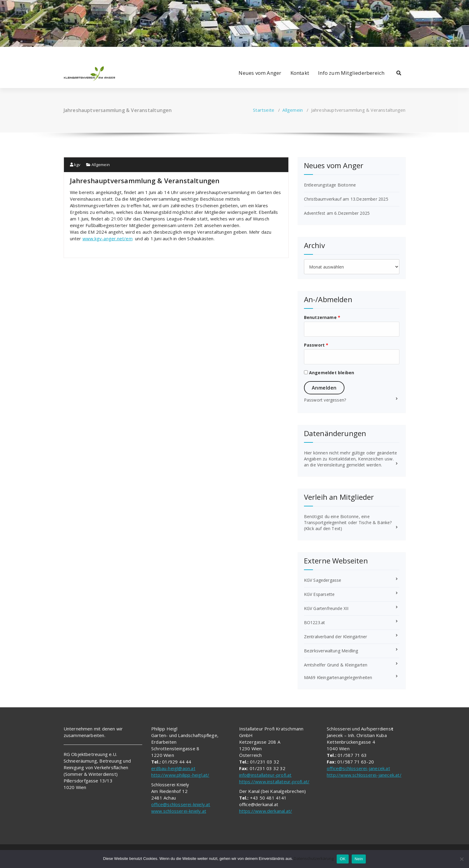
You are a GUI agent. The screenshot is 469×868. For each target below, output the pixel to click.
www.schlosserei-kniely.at (179, 811)
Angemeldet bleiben (329, 373)
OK (343, 859)
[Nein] (461, 859)
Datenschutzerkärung (314, 858)
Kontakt (300, 73)
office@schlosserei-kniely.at (181, 804)
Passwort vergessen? (325, 400)
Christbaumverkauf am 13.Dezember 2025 (346, 199)
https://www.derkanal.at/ (266, 811)
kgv (75, 165)
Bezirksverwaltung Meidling (331, 651)
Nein (359, 859)
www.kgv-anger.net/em (108, 238)
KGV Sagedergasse (323, 580)
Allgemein (293, 110)
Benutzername (322, 317)
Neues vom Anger (260, 73)
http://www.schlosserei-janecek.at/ (364, 775)
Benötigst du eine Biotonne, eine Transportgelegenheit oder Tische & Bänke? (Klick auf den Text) (348, 522)
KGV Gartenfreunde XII (326, 608)
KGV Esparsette (319, 594)
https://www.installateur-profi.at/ (274, 782)
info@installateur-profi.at (265, 775)
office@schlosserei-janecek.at (358, 768)
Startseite (264, 110)
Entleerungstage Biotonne (330, 185)
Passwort (316, 345)
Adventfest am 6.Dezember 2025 (337, 213)
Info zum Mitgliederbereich (351, 73)
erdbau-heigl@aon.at (173, 768)
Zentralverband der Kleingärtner (336, 637)
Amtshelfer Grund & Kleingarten (336, 665)
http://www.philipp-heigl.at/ (180, 775)
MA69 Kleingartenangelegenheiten (338, 677)
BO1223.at (315, 622)
